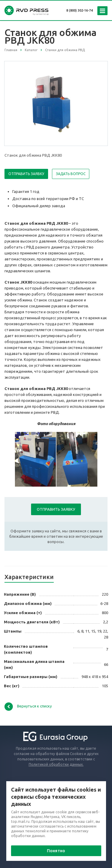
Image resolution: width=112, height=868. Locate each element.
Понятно (56, 851)
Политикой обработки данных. (56, 764)
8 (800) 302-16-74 (79, 10)
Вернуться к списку (28, 707)
